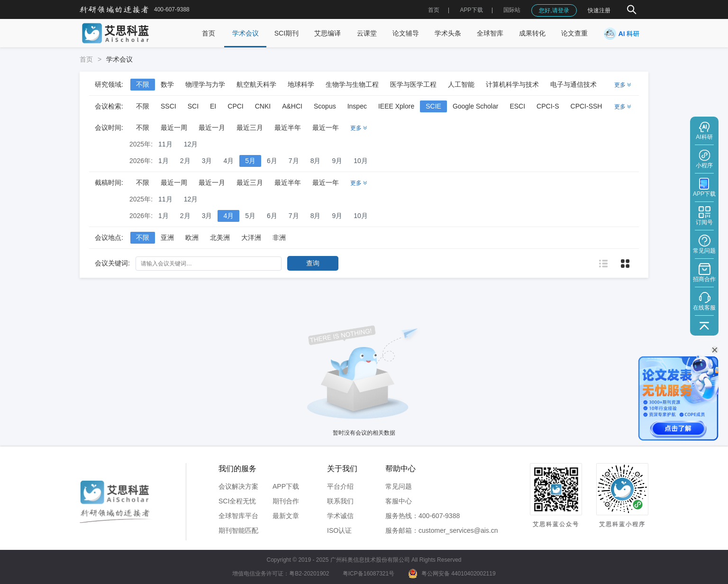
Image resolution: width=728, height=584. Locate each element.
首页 (434, 10)
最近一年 (326, 128)
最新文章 (286, 516)
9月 (337, 161)
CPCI (235, 106)
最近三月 (250, 128)
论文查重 (574, 33)
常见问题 (399, 486)
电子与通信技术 (573, 84)
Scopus (325, 106)
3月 (207, 161)
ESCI (517, 106)
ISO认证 (339, 530)
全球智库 (490, 33)
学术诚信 (340, 516)
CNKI (263, 106)
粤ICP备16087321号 (369, 574)
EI (213, 106)
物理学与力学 (205, 84)
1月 (164, 161)
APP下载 (286, 486)
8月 (316, 161)
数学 (167, 84)
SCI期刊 (287, 33)
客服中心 (399, 501)
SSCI (168, 106)
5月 (250, 161)
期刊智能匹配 (238, 530)
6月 (272, 161)
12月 (191, 144)
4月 (228, 161)
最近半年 (288, 128)
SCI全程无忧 (237, 501)
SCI (193, 106)
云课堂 (367, 33)
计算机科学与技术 (512, 84)
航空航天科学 (256, 84)
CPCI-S (548, 106)
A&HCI (292, 106)
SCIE (433, 106)
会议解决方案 (238, 486)
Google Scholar (476, 106)
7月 (294, 161)
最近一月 (212, 128)
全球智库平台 (238, 516)
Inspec (357, 106)
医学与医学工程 (413, 84)
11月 (165, 144)
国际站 (512, 10)
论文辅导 (406, 33)
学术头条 (448, 33)
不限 (143, 84)
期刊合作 (286, 501)
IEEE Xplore (396, 106)
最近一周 (174, 128)
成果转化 (532, 33)
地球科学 (301, 84)
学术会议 (246, 33)
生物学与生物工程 (352, 84)
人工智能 (461, 84)
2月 (185, 161)
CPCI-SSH (587, 106)
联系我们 (340, 501)
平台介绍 (340, 486)
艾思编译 (328, 33)
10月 (361, 161)
